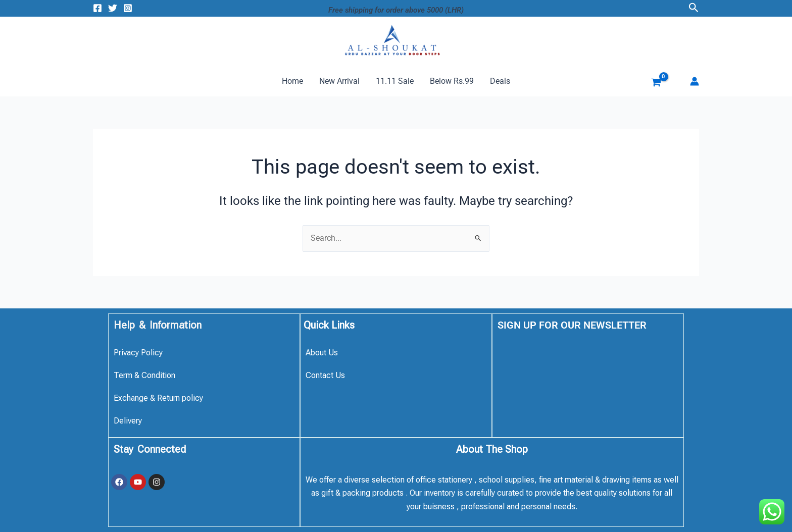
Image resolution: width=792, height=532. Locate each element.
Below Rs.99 (452, 81)
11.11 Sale (395, 81)
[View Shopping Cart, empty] (649, 84)
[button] (694, 8)
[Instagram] (128, 8)
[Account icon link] (695, 81)
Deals (500, 81)
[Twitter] (113, 8)
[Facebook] (97, 8)
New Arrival (339, 81)
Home (292, 81)
